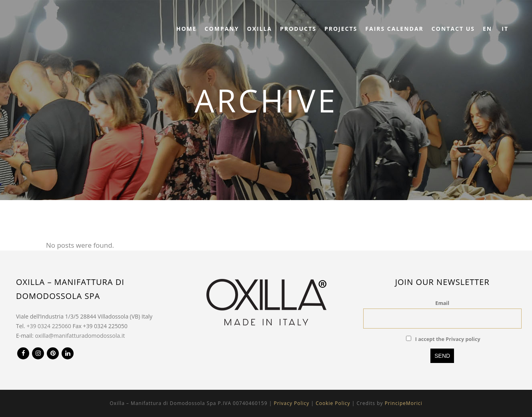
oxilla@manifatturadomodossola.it (80, 336)
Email (442, 303)
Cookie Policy (333, 403)
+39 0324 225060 (49, 326)
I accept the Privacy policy (448, 339)
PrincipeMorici (404, 403)
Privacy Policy (291, 403)
